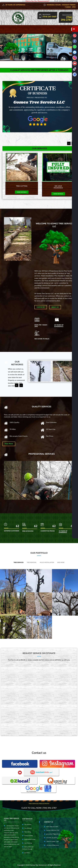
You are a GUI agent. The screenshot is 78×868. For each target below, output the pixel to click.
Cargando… (39, 698)
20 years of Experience (51, 845)
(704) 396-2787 (66, 18)
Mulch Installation (47, 562)
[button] (1, 47)
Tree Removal (32, 562)
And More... (26, 853)
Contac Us (41, 307)
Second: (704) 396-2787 (52, 830)
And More (61, 562)
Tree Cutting (27, 832)
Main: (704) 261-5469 (51, 827)
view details (21, 192)
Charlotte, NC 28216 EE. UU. (53, 838)
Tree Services (19, 562)
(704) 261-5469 (49, 17)
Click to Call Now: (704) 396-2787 (39, 808)
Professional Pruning (29, 839)
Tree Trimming (27, 843)
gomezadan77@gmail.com (52, 834)
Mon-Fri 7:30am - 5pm (51, 841)
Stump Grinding (27, 836)
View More (9, 444)
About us (55, 307)
